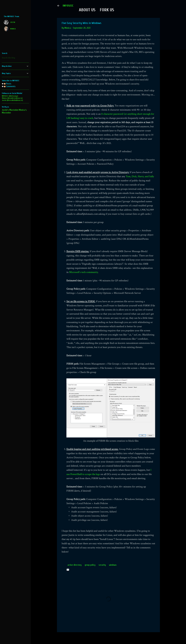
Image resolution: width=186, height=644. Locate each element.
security (102, 565)
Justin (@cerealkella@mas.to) (12, 100)
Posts (8, 84)
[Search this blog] (15, 58)
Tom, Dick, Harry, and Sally (140, 176)
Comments (10, 86)
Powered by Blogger (108, 638)
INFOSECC (68, 6)
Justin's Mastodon (10, 110)
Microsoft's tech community (84, 272)
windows (113, 565)
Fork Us (107, 10)
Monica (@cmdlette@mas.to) (12, 98)
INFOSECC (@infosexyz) (10, 96)
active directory (74, 565)
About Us (87, 10)
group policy (90, 565)
